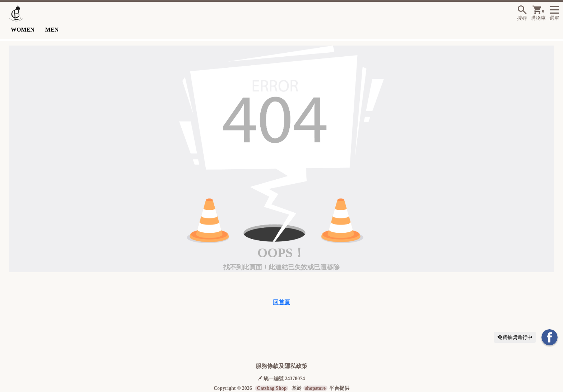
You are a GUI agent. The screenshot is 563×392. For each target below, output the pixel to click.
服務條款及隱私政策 (281, 366)
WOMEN (23, 30)
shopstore (315, 388)
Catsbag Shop (272, 388)
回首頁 (281, 302)
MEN (52, 30)
